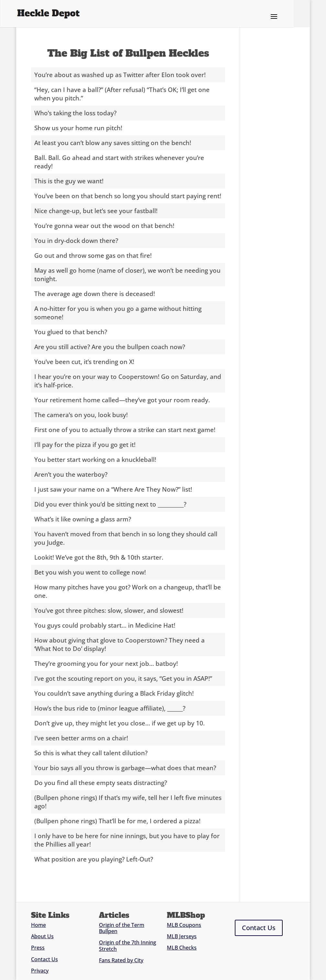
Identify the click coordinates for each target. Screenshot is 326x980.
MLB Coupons (184, 925)
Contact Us (44, 959)
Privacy (40, 971)
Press (38, 948)
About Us (42, 936)
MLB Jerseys (182, 936)
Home (38, 925)
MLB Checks (182, 948)
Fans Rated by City (121, 960)
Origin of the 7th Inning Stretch (128, 946)
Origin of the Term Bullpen (122, 928)
